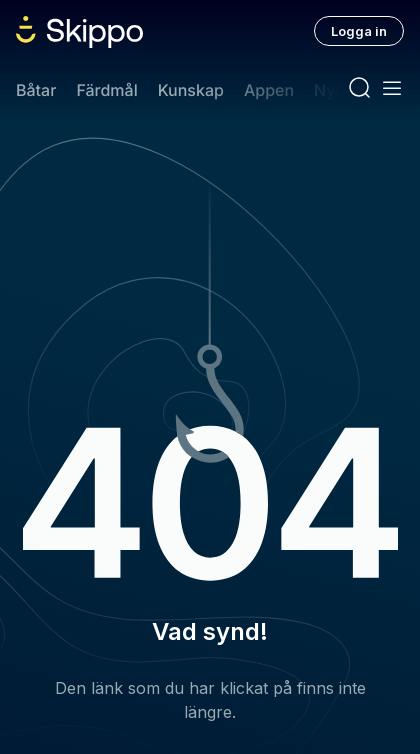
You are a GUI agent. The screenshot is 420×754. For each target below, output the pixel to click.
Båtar (36, 90)
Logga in (359, 31)
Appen (269, 90)
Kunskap (191, 90)
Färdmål (106, 90)
